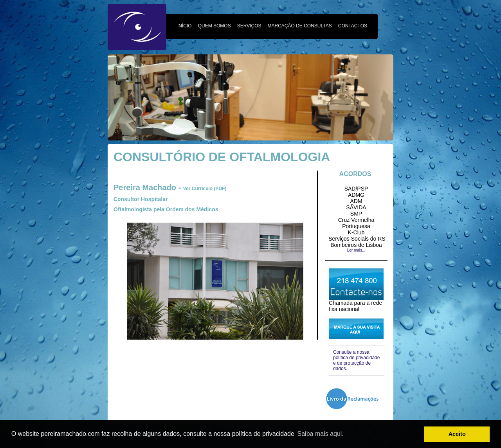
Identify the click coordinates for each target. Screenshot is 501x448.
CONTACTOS (353, 26)
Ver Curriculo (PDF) (205, 189)
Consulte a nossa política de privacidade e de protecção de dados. (356, 360)
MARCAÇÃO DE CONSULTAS (300, 26)
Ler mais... (356, 250)
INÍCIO (185, 26)
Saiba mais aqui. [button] (321, 434)
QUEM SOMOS (214, 26)
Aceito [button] (457, 434)
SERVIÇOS (249, 26)
